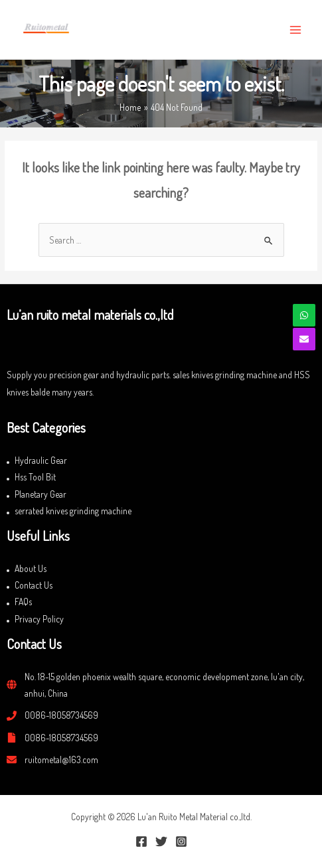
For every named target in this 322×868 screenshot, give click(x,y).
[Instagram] (181, 841)
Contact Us (34, 585)
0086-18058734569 (61, 715)
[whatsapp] (304, 315)
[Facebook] (141, 841)
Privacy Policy (39, 619)
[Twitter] (161, 841)
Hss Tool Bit (35, 477)
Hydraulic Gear (41, 460)
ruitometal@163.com (61, 760)
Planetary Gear (40, 494)
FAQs (23, 602)
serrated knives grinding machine (73, 511)
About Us (31, 568)
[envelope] (304, 339)
